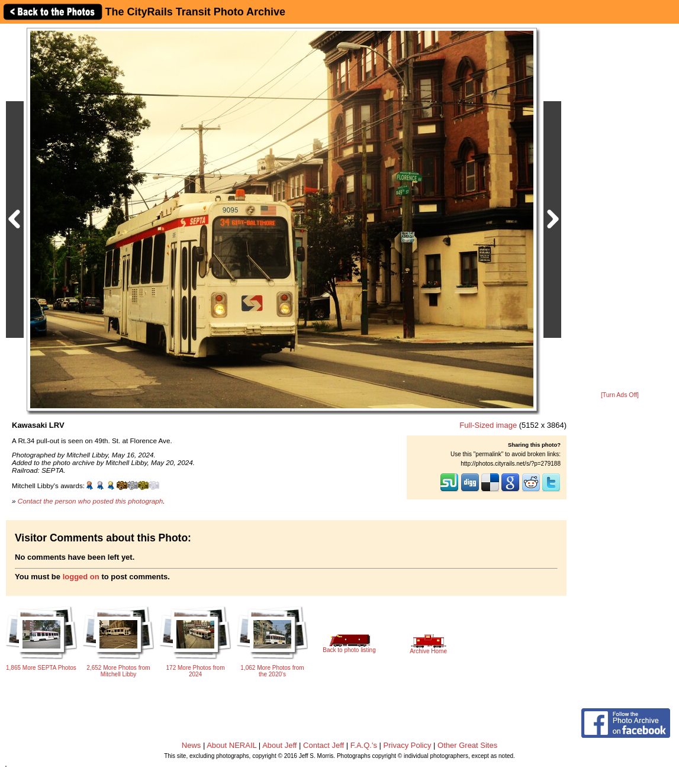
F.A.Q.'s (364, 745)
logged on (81, 577)
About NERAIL (231, 745)
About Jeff (279, 745)
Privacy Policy (408, 745)
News (192, 745)
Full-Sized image (488, 425)
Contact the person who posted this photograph (91, 501)
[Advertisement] (620, 208)
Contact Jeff (324, 745)
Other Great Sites (467, 745)
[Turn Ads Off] (620, 395)
